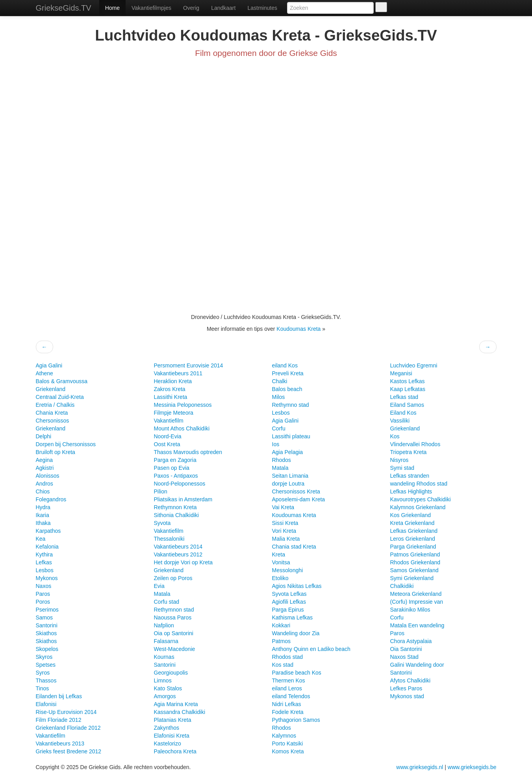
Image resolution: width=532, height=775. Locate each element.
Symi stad (402, 468)
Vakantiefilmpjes (151, 8)
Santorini (47, 625)
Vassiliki (400, 421)
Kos (395, 436)
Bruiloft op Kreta (56, 452)
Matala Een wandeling (417, 625)
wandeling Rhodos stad (419, 484)
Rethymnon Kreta (175, 507)
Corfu (279, 428)
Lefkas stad (404, 397)
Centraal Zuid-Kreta (60, 397)
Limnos (163, 680)
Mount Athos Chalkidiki (182, 428)
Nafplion (164, 625)
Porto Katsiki (288, 743)
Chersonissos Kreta (296, 491)
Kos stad (283, 665)
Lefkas (44, 562)
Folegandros (51, 499)
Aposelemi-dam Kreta (299, 499)
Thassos (46, 680)
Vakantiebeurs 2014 (178, 547)
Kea (41, 539)
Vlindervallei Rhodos (415, 444)
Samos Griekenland (414, 570)
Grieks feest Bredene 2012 (69, 751)
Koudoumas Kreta (299, 329)
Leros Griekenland (413, 539)
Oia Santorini (406, 649)
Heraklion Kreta (173, 381)
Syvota (162, 523)
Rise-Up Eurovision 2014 (66, 712)
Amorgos (165, 696)
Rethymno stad (291, 405)
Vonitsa (281, 562)
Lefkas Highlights (411, 491)
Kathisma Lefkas (293, 617)
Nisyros (399, 460)
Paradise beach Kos (297, 673)
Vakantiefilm (51, 736)
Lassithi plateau (291, 436)
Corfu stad (167, 602)
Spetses (46, 665)
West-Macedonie (175, 649)
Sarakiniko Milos (410, 610)
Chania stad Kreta (294, 547)
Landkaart (223, 8)
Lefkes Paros (406, 688)
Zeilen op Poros (173, 578)
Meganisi (401, 373)
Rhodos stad (288, 657)
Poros (43, 602)
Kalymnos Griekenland (418, 507)
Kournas (164, 657)
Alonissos (48, 476)
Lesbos (45, 570)
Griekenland (51, 389)
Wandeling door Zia (296, 633)
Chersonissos (53, 421)
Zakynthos (167, 728)
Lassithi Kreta (171, 397)
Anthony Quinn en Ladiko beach (311, 649)
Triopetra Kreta (409, 452)
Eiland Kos (403, 413)
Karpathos (48, 531)
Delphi (44, 436)
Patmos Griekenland (415, 554)
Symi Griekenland (412, 578)
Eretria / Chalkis (55, 405)
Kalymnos (284, 736)
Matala (162, 594)
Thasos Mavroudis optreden (188, 452)
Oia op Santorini (174, 633)
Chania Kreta (52, 413)
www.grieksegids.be (472, 767)
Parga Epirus (288, 610)
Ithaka (43, 523)
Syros (43, 673)
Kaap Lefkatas (408, 389)
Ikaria (43, 515)
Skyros (44, 657)
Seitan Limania (290, 476)
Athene (44, 373)
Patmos (281, 641)
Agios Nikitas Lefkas (297, 586)
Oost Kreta (167, 444)
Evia (159, 586)
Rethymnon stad (174, 610)
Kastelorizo (168, 743)
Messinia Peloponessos (183, 405)
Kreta (279, 554)
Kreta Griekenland (412, 523)
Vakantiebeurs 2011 (178, 373)
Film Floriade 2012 (59, 720)
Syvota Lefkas (289, 594)
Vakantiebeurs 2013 (60, 743)
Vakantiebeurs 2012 (178, 554)
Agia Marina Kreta (176, 704)
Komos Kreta (288, 751)
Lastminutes (262, 8)
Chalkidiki (402, 586)
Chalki (280, 381)
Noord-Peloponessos (180, 484)
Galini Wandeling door (417, 665)
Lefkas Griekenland (414, 531)
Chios (43, 491)
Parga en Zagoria (175, 460)
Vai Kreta (283, 507)
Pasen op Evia (172, 468)
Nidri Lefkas (287, 704)
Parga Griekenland (413, 547)
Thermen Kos (289, 680)
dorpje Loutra (288, 484)
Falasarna (166, 641)
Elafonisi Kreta (172, 736)
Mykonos (47, 578)
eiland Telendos (291, 696)
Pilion (161, 491)
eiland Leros (287, 688)
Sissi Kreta (285, 523)
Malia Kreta (286, 539)
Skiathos (46, 633)
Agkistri (45, 468)
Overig (191, 8)
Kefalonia (47, 547)
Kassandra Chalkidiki (180, 712)
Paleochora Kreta (175, 751)
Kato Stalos (168, 688)
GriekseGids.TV (64, 8)
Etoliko (280, 578)
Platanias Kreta (173, 720)
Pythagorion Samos (296, 720)
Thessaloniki (169, 539)
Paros (43, 594)
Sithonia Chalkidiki (176, 515)
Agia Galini (49, 365)
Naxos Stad (404, 657)
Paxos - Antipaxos (176, 476)
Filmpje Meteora (174, 413)
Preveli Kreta (288, 373)
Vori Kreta (284, 531)
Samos (44, 617)
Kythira (44, 554)
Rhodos (282, 460)
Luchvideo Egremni (414, 365)
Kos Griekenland (411, 515)
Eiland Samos (407, 405)
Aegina (44, 460)
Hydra (43, 507)
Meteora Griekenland (416, 594)
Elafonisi (46, 704)
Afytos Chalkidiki (411, 680)
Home (112, 8)
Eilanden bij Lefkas (59, 696)
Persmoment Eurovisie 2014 (189, 365)
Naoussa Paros (173, 617)
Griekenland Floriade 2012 (68, 728)
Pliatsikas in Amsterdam (183, 499)
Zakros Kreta (170, 389)
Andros (44, 484)
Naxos (44, 586)
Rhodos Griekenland (415, 562)
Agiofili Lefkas (289, 602)
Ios (276, 444)
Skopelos (47, 649)
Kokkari (281, 625)
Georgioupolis (171, 673)
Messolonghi (288, 570)
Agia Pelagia (288, 452)
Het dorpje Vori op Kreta (183, 562)
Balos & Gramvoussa (62, 381)
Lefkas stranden (410, 476)
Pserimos (47, 610)
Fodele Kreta (288, 712)
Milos (279, 397)
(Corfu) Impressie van (417, 602)
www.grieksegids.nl (420, 767)
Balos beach (287, 389)
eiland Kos (285, 365)
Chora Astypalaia (411, 641)
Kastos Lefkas (408, 381)
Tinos (43, 688)
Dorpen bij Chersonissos (66, 444)
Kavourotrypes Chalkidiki (421, 499)
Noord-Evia (168, 436)
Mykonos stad (407, 696)
